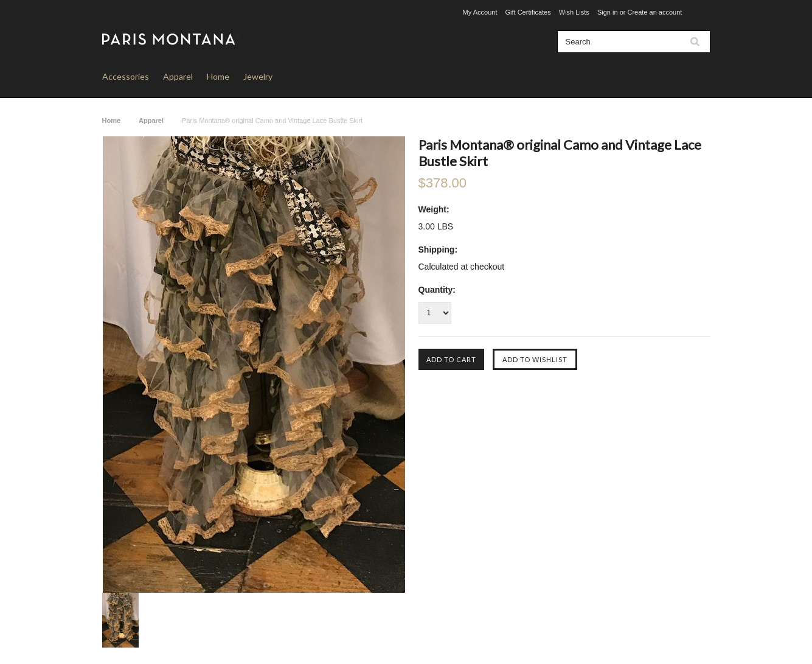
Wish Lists (574, 12)
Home (218, 76)
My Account (480, 12)
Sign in (608, 12)
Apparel (178, 76)
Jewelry (258, 76)
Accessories (126, 76)
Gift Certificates (528, 12)
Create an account (654, 12)
